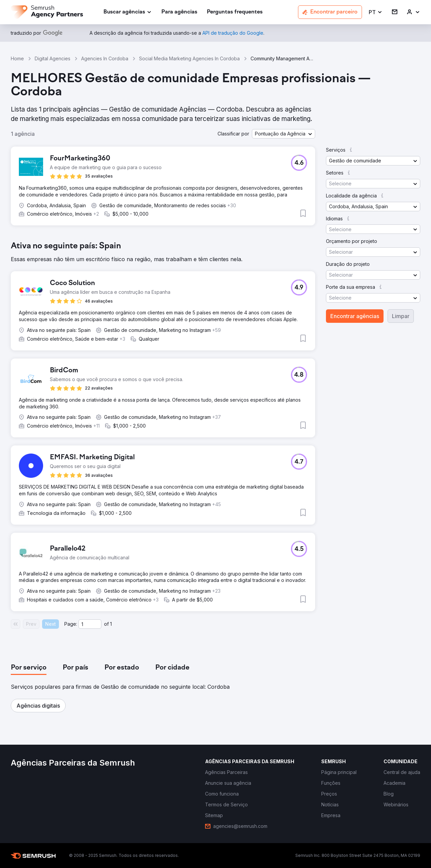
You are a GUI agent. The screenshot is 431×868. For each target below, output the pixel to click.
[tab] (29, 668)
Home (17, 58)
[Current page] (90, 624)
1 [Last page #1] (111, 624)
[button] (376, 12)
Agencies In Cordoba (105, 58)
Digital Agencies (53, 58)
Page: (71, 624)
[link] (179, 12)
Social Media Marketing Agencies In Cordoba (189, 58)
